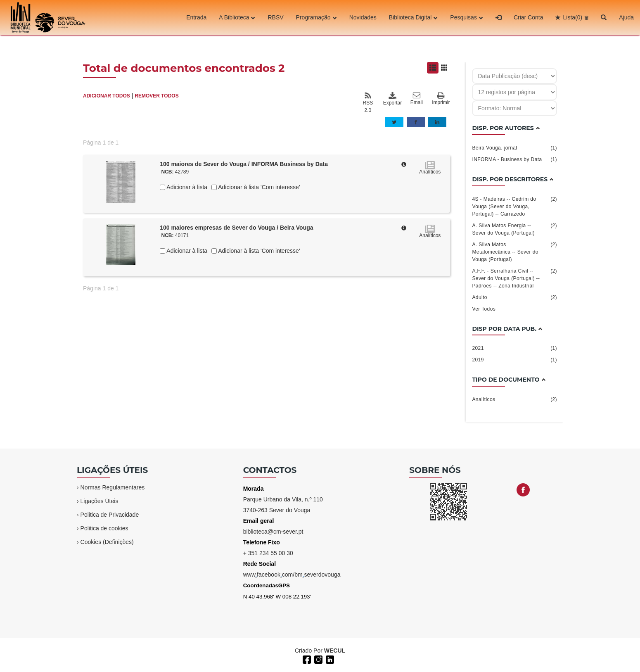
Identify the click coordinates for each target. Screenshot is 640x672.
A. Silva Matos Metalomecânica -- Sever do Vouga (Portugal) (514, 252)
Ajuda (626, 17)
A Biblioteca (237, 17)
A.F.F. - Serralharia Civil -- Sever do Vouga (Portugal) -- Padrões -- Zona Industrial (514, 278)
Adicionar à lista (186, 187)
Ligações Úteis (100, 501)
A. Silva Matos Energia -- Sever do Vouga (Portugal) (514, 229)
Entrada (196, 17)
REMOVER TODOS (156, 96)
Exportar (392, 99)
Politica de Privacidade (110, 515)
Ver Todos (484, 309)
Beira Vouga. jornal (514, 148)
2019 (514, 360)
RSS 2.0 (368, 102)
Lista (572, 17)
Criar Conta (529, 17)
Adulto (514, 297)
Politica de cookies (104, 528)
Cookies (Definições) (107, 542)
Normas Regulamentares (113, 487)
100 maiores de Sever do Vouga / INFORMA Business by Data (244, 164)
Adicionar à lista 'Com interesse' (258, 187)
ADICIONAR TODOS (107, 96)
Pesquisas (467, 17)
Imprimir (441, 99)
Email (417, 99)
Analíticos (514, 399)
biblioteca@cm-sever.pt (273, 532)
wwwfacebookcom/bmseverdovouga (292, 575)
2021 (514, 348)
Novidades (363, 17)
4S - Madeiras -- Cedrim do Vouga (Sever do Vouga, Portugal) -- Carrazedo (514, 206)
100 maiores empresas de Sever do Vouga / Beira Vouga (236, 228)
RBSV (275, 17)
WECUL (335, 651)
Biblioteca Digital (414, 17)
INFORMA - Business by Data (514, 159)
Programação (316, 17)
